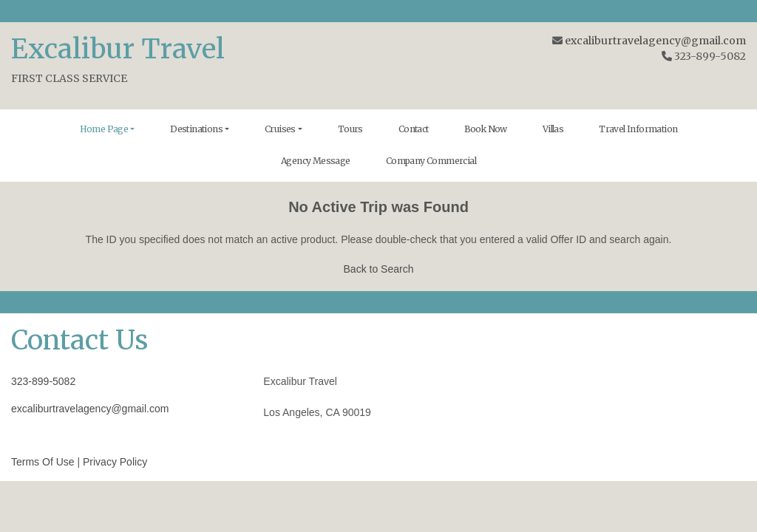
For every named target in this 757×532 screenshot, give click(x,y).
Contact (414, 129)
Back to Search (379, 269)
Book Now (486, 129)
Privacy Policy (115, 462)
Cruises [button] (280, 129)
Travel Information (638, 129)
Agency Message (316, 161)
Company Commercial (431, 161)
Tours (350, 129)
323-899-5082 (43, 381)
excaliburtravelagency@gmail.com (655, 41)
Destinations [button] (196, 129)
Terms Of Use (43, 462)
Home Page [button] (104, 129)
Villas (553, 129)
